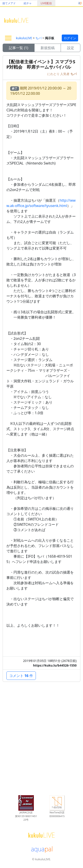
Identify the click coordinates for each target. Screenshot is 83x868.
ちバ (39, 38)
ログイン (70, 38)
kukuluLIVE (24, 38)
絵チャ (28, 3)
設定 (71, 48)
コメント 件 (21, 676)
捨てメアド (9, 3)
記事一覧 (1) (18, 48)
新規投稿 (48, 48)
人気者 (65, 74)
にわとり (54, 74)
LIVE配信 (46, 3)
